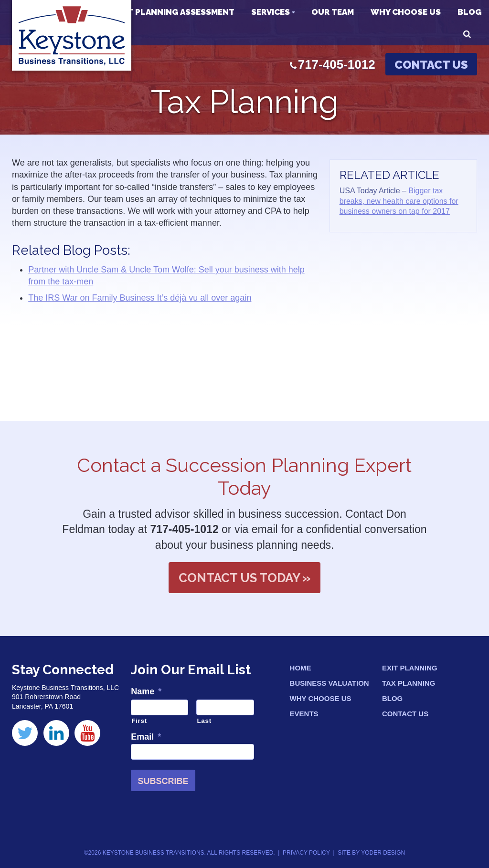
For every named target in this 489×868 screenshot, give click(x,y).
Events (304, 714)
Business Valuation (330, 683)
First (139, 721)
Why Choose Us (406, 12)
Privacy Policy (306, 853)
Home (301, 668)
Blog (470, 12)
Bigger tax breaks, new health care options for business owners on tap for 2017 (399, 201)
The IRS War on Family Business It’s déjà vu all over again (140, 298)
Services (271, 12)
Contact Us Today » (244, 578)
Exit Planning (410, 668)
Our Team (333, 12)
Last (204, 721)
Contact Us (431, 65)
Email (146, 737)
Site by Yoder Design (371, 853)
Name (146, 691)
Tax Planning (409, 683)
